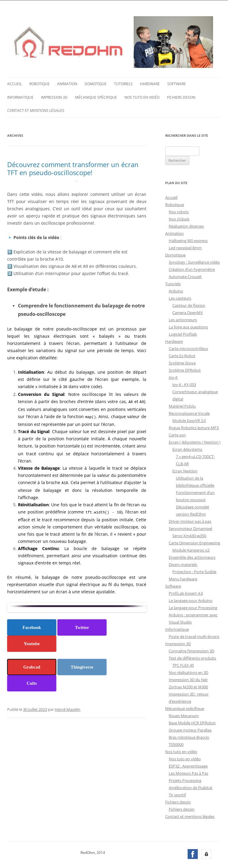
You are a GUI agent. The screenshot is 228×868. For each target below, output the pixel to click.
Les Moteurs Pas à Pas (189, 773)
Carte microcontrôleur (189, 348)
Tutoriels (123, 83)
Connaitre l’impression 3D (191, 650)
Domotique (96, 83)
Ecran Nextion (185, 470)
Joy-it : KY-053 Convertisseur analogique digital (195, 391)
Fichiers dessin (181, 97)
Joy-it (173, 377)
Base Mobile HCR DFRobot (192, 722)
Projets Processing (185, 780)
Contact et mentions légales (36, 110)
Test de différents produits (192, 657)
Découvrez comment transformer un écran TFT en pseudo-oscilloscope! (73, 168)
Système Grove (182, 362)
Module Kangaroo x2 (191, 549)
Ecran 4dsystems (187, 449)
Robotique (39, 83)
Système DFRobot (185, 370)
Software (177, 83)
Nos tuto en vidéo (142, 97)
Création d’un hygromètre (192, 269)
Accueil (15, 83)
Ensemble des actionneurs (192, 557)
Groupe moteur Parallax (190, 729)
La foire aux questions (188, 326)
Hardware (150, 83)
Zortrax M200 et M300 (188, 686)
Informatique (20, 97)
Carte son (177, 434)
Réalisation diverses (186, 226)
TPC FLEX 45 (183, 665)
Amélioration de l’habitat (191, 787)
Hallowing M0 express (188, 240)
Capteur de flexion (189, 305)
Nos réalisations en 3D (189, 672)
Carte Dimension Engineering (194, 542)
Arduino (176, 290)
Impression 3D (54, 97)
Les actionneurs (183, 319)
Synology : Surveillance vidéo (194, 262)
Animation (67, 83)
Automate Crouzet (185, 276)
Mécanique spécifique (96, 97)
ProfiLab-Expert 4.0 (186, 593)
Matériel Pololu (182, 406)
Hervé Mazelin (67, 707)
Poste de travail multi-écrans (194, 636)
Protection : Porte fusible (194, 571)
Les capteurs (180, 298)
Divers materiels (183, 564)
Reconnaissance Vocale (189, 413)
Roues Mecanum (184, 715)
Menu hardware (183, 578)
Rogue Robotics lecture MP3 (194, 427)
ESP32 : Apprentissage (188, 765)
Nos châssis (179, 218)
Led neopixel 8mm (185, 247)
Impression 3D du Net (188, 679)
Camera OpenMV (188, 312)
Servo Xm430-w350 (189, 535)
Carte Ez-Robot (182, 355)
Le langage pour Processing (193, 607)
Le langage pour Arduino (191, 600)
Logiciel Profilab (183, 334)
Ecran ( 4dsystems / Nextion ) (195, 441)
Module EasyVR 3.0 (189, 420)
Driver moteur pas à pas (190, 521)
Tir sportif (177, 794)
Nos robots (179, 211)
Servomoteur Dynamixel (190, 528)
